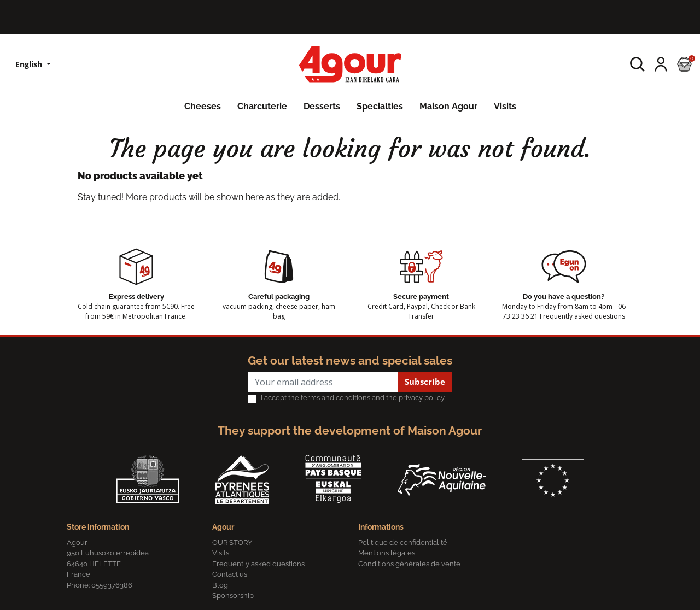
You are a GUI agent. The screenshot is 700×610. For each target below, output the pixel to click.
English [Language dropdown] (30, 64)
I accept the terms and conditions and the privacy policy (353, 398)
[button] (637, 64)
